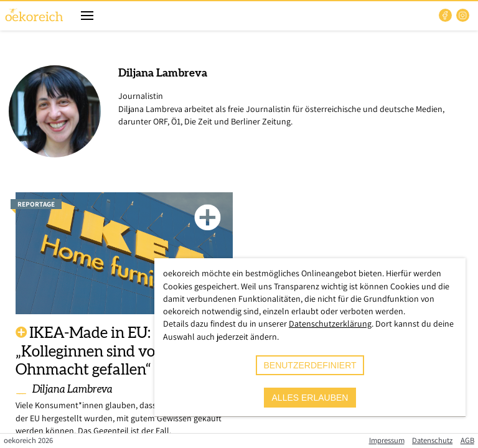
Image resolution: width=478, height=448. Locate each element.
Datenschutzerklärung (330, 324)
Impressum (387, 440)
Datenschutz (432, 440)
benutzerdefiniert (310, 365)
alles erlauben (310, 398)
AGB (467, 440)
